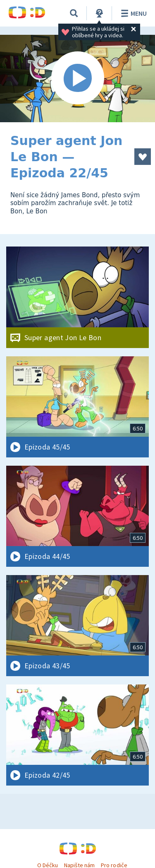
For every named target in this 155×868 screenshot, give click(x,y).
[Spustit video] (77, 79)
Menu (132, 13)
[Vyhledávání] (74, 13)
